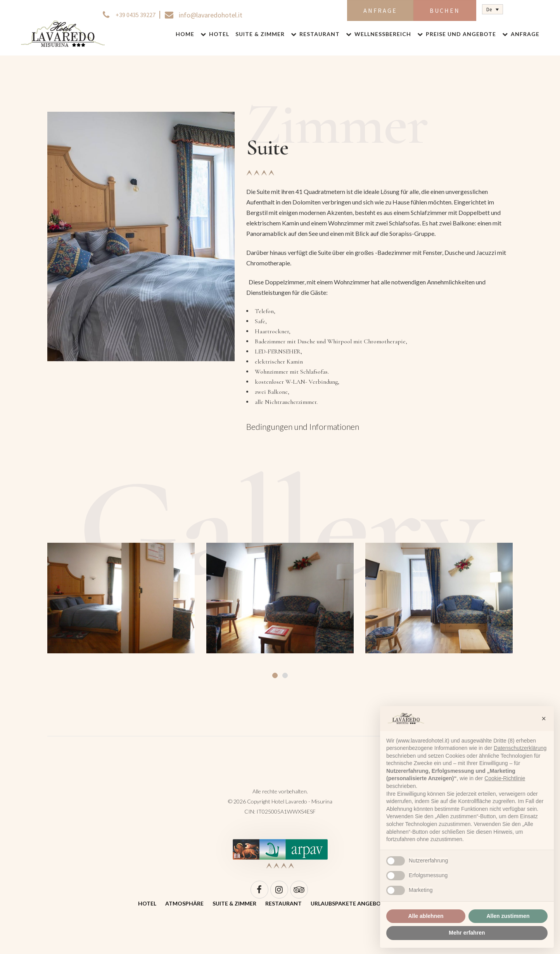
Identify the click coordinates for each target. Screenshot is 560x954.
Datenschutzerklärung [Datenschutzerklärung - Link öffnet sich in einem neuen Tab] (520, 748)
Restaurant (283, 904)
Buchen (445, 10)
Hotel (147, 904)
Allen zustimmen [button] (508, 916)
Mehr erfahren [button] (467, 933)
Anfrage (380, 10)
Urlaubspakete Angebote (349, 904)
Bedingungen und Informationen (303, 427)
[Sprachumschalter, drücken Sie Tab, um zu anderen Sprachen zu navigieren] (493, 9)
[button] (544, 719)
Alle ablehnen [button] (426, 916)
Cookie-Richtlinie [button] (505, 778)
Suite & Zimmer (234, 904)
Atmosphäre (184, 904)
